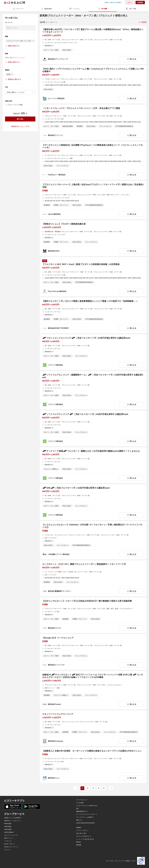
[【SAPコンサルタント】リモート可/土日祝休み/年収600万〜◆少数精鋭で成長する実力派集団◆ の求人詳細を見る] (93, 615)
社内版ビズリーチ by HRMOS (12, 818)
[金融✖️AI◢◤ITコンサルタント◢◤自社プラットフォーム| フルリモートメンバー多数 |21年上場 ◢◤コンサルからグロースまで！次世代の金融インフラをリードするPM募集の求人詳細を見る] (93, 690)
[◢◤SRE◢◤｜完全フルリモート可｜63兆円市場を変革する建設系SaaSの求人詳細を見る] (93, 502)
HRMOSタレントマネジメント (13, 821)
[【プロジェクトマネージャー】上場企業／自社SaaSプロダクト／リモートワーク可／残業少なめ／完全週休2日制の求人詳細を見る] (93, 200)
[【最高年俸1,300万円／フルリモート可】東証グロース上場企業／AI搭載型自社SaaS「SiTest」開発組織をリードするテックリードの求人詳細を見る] (93, 45)
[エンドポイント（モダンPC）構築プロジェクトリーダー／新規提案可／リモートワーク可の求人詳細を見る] (93, 578)
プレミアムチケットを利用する (85, 817)
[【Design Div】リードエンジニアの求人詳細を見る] (93, 652)
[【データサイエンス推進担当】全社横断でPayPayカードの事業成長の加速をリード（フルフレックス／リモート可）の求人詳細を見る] (93, 161)
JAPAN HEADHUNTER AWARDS (85, 823)
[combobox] (20, 92)
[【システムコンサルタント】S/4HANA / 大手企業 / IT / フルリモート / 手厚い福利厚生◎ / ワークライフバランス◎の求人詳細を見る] (93, 540)
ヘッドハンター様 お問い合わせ (85, 839)
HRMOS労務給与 (9, 832)
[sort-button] (143, 22)
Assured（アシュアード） (11, 847)
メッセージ (74, 9)
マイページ (18, 9)
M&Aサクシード (9, 838)
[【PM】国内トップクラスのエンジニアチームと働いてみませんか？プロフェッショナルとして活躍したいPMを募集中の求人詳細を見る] (93, 84)
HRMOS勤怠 (8, 827)
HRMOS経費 (8, 829)
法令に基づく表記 (81, 833)
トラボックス (8, 841)
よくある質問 (80, 803)
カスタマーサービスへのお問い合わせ (87, 806)
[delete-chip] (33, 41)
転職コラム (79, 820)
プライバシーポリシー (82, 830)
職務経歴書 (46, 9)
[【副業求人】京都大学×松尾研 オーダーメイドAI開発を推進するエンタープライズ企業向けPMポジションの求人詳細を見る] (93, 765)
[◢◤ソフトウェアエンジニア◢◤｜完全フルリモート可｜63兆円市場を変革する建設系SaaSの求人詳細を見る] (93, 428)
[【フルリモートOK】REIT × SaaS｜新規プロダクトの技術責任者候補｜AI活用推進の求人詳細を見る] (93, 277)
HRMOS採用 (8, 824)
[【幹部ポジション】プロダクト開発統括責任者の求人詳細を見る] (93, 238)
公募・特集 (131, 9)
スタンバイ (7, 850)
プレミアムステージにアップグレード (87, 814)
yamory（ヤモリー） (10, 844)
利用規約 (79, 828)
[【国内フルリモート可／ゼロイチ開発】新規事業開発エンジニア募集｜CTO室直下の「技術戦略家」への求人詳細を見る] (93, 315)
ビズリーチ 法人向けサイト (84, 836)
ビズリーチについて (82, 800)
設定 (77, 809)
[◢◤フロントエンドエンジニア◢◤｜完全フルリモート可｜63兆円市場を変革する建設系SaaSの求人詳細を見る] (93, 352)
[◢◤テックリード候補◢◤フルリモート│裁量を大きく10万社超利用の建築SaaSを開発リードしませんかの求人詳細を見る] (93, 465)
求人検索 (103, 9)
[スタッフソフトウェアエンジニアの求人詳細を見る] (93, 728)
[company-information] (80, 59)
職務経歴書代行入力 (82, 811)
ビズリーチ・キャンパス (11, 835)
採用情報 (79, 845)
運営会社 (79, 842)
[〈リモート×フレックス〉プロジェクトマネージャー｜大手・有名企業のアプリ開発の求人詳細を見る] (93, 122)
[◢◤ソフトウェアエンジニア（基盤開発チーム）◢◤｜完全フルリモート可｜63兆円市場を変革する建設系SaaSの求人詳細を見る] (93, 390)
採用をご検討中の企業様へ (113, 2)
